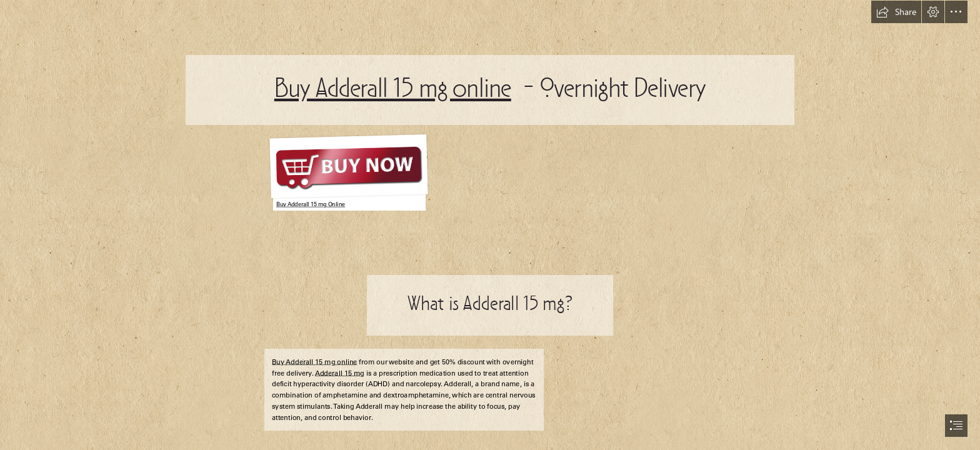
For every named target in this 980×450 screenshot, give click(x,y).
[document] (490, 225)
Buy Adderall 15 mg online (393, 90)
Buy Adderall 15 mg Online (311, 205)
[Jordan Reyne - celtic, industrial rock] (347, 171)
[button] (896, 12)
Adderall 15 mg (340, 373)
